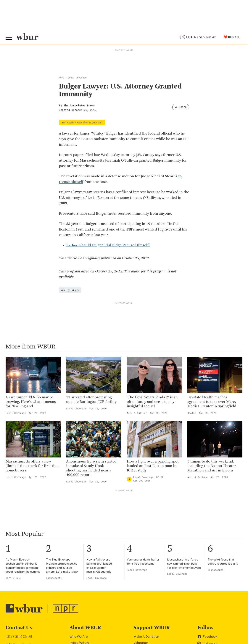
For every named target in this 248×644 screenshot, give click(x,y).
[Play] (129, 479)
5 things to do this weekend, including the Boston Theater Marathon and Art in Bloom (212, 466)
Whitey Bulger (70, 290)
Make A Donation (146, 637)
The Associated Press (79, 106)
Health (192, 413)
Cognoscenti (54, 578)
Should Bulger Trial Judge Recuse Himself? (108, 245)
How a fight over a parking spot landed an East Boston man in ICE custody (153, 466)
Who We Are (79, 637)
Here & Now (13, 578)
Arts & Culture (137, 413)
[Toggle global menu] (9, 38)
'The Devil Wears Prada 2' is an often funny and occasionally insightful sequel (152, 402)
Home (62, 78)
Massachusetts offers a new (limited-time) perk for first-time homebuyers (33, 466)
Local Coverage (77, 78)
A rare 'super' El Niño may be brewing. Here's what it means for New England (31, 402)
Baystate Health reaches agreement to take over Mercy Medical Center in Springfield (212, 402)
